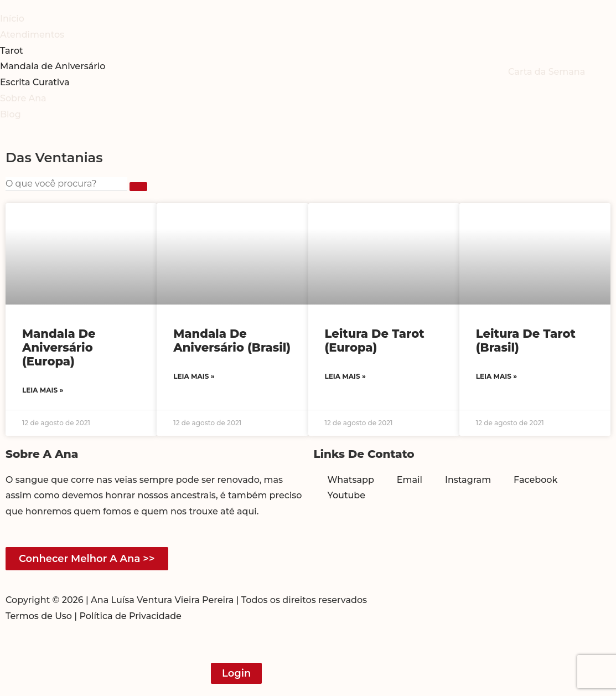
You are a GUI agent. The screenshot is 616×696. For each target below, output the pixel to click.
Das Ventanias (54, 158)
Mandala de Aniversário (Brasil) (232, 341)
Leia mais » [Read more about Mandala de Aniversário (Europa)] (43, 390)
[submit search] (138, 187)
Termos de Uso (39, 616)
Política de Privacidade (130, 616)
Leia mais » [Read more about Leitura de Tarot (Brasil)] (496, 376)
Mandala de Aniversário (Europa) (59, 347)
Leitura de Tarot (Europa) (375, 341)
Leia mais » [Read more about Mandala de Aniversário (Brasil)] (194, 376)
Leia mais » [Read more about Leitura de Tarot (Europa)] (345, 376)
